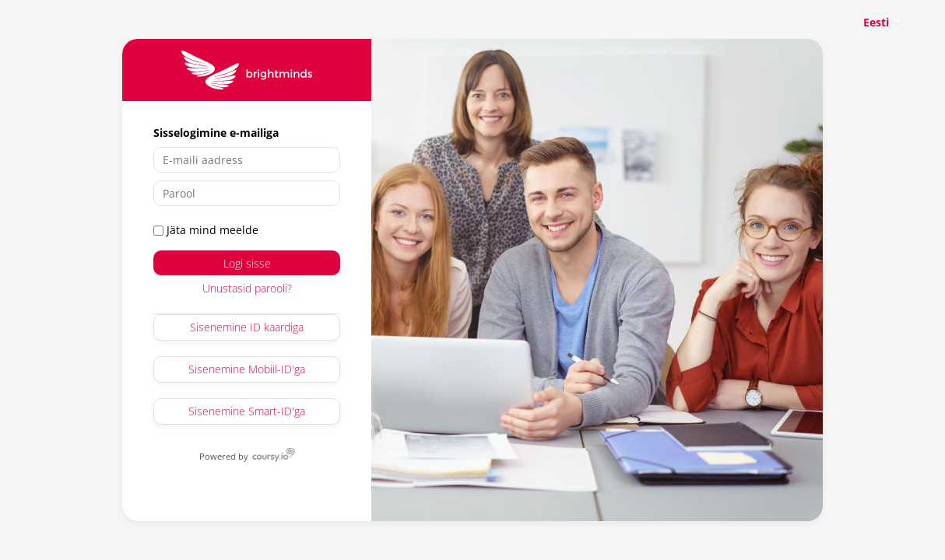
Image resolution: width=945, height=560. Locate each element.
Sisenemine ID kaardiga (247, 327)
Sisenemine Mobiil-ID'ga (247, 369)
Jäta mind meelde (206, 230)
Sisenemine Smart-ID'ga (247, 411)
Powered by (224, 456)
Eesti (876, 22)
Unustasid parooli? (247, 288)
